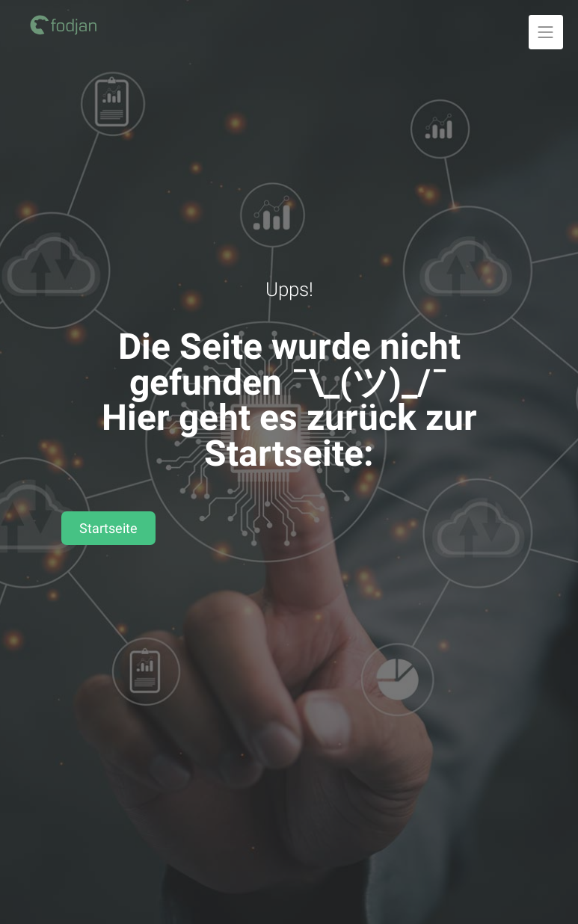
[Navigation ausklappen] (546, 32)
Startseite (108, 528)
